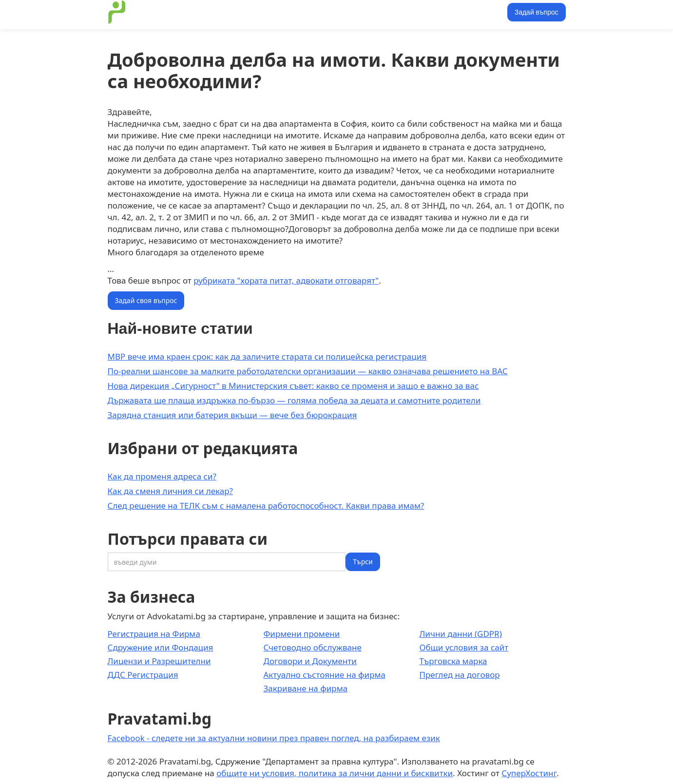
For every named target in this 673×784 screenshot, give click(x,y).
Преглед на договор (459, 675)
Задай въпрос (537, 12)
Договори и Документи (310, 661)
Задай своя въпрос (146, 300)
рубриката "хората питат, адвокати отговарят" (286, 280)
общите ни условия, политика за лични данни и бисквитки (335, 773)
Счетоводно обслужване (312, 647)
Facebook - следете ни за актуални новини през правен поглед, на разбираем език (274, 738)
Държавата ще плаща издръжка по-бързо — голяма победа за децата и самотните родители (294, 400)
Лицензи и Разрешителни (159, 661)
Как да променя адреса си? (162, 476)
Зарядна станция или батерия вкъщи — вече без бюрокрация (232, 415)
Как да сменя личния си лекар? (170, 491)
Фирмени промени (301, 634)
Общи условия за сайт (464, 647)
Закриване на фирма (305, 688)
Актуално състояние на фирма (324, 675)
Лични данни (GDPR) (460, 634)
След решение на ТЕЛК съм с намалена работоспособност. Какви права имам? (266, 506)
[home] (117, 12)
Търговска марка (453, 661)
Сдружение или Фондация (161, 647)
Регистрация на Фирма (154, 634)
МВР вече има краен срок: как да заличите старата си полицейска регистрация (267, 356)
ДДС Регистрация (143, 675)
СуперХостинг (529, 773)
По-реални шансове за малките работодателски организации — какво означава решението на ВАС (308, 371)
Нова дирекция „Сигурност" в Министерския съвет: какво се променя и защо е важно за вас (293, 386)
